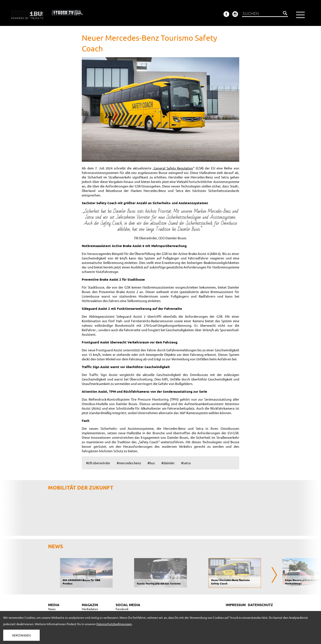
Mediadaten (90, 609)
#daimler (168, 463)
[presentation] (274, 575)
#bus (151, 463)
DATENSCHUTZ (260, 605)
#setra (186, 463)
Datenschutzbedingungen (114, 624)
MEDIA (54, 605)
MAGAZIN (90, 605)
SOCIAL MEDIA (128, 605)
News (52, 609)
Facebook (122, 609)
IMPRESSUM (236, 605)
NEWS (56, 546)
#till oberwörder (98, 463)
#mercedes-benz (129, 463)
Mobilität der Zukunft (81, 487)
